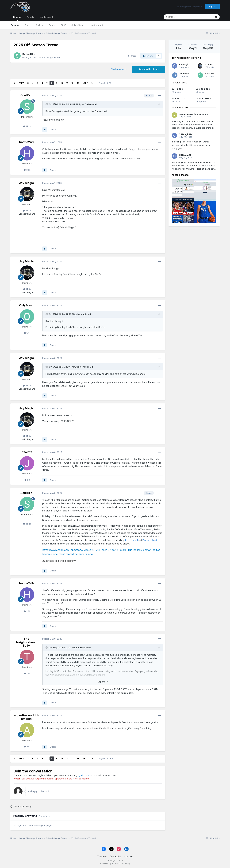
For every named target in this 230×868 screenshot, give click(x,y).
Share (132, 56)
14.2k (27, 126)
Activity (30, 17)
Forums (15, 25)
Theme (102, 856)
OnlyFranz (26, 305)
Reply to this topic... (40, 791)
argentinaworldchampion (26, 717)
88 (27, 480)
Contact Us (115, 856)
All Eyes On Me (84, 104)
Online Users (78, 25)
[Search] (180, 17)
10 (62, 83)
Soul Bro (31, 54)
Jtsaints (26, 452)
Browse (17, 18)
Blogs (27, 25)
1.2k (27, 333)
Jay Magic (26, 183)
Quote (53, 129)
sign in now (83, 775)
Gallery (39, 25)
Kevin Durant (131, 540)
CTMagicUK (186, 64)
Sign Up (213, 6)
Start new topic (119, 69)
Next (85, 83)
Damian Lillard (150, 540)
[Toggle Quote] (47, 104)
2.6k (27, 673)
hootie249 (26, 142)
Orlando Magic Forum (49, 58)
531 (27, 746)
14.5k (27, 211)
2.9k (27, 170)
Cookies (128, 856)
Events (52, 25)
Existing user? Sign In (190, 7)
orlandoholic (211, 64)
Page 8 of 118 (106, 83)
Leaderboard (96, 25)
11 (67, 83)
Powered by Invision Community (115, 863)
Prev (21, 83)
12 (72, 83)
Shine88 (184, 74)
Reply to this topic (149, 69)
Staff (63, 25)
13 (78, 83)
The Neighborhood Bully (26, 642)
